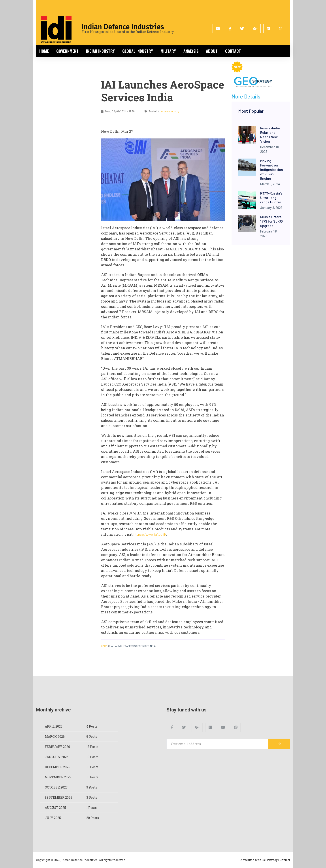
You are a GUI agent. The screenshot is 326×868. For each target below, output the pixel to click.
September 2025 (59, 797)
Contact (233, 51)
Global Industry (138, 51)
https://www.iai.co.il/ (150, 534)
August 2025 (56, 808)
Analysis (191, 51)
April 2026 (54, 726)
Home (44, 51)
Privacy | (273, 860)
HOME (104, 646)
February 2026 (57, 747)
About (212, 51)
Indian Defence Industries (123, 27)
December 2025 (57, 767)
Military (168, 51)
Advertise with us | (253, 860)
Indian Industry (100, 51)
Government (67, 51)
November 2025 (58, 777)
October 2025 (56, 787)
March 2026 (55, 737)
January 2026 (57, 757)
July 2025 (53, 818)
